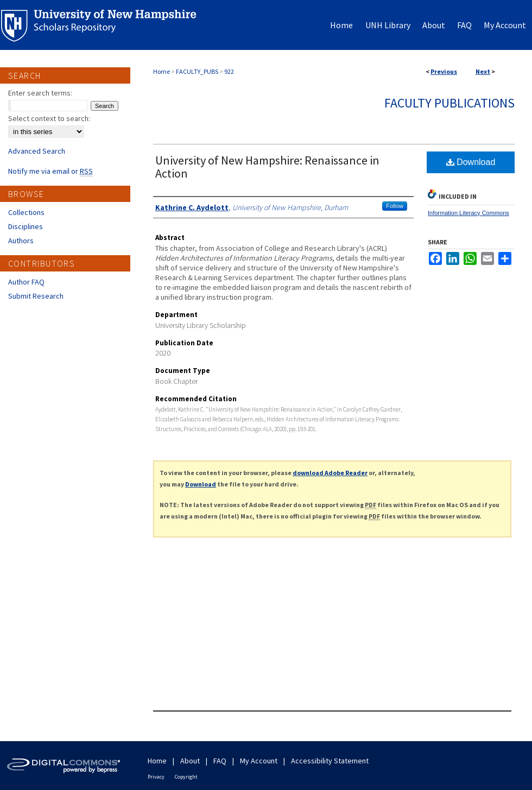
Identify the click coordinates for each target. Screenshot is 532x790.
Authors (21, 241)
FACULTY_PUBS (197, 71)
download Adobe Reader (330, 473)
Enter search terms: (40, 93)
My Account (259, 761)
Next (483, 71)
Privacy (156, 777)
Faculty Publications (449, 103)
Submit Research (36, 296)
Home (161, 71)
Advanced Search (37, 151)
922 (229, 71)
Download (471, 162)
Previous (444, 71)
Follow (395, 206)
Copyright (186, 777)
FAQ (220, 761)
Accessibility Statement (330, 761)
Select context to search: (49, 118)
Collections (26, 212)
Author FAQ (26, 282)
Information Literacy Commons (468, 213)
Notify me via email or (50, 171)
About (190, 761)
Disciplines (26, 226)
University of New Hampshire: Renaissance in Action (267, 167)
